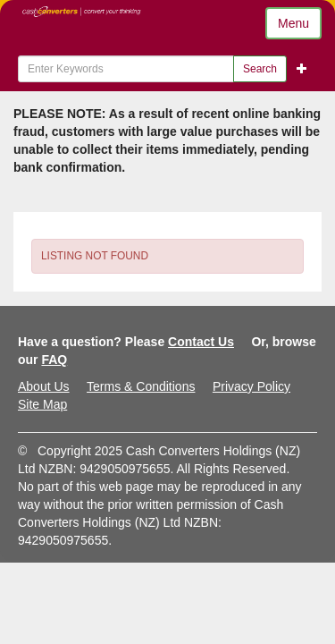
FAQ (54, 360)
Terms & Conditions (141, 386)
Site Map (42, 404)
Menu (293, 23)
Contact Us (201, 342)
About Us (44, 386)
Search (260, 69)
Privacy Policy (251, 386)
